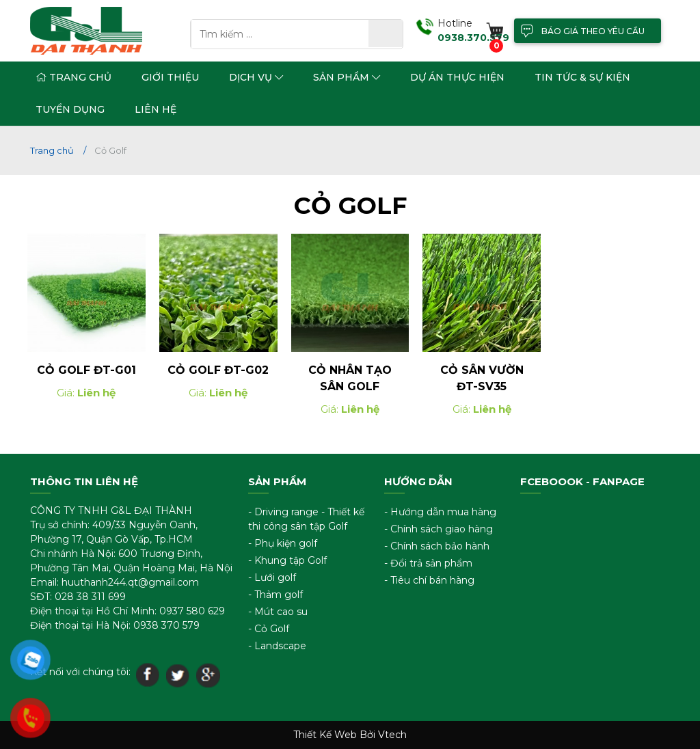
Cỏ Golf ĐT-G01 (86, 371)
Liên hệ (156, 109)
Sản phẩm (347, 77)
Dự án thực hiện (457, 77)
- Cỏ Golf (269, 629)
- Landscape (277, 646)
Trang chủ (73, 77)
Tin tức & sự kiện (582, 77)
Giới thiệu (170, 77)
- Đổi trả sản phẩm (428, 563)
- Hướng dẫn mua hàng (440, 512)
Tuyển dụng (70, 109)
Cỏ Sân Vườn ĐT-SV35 (482, 379)
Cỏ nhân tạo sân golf (350, 379)
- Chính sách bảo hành (437, 546)
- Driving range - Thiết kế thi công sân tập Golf (306, 519)
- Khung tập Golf (287, 560)
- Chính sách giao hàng (439, 529)
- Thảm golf (275, 595)
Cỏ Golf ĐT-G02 (218, 371)
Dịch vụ (256, 77)
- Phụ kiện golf (283, 543)
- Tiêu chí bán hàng (429, 580)
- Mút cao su (278, 612)
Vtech (392, 735)
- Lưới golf (272, 577)
